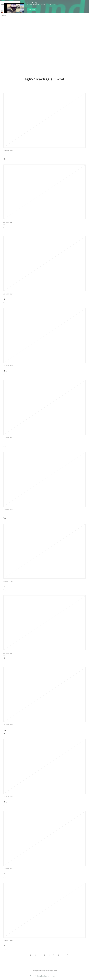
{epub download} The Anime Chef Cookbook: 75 (23, 227)
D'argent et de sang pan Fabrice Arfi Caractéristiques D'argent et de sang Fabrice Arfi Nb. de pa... (34, 877)
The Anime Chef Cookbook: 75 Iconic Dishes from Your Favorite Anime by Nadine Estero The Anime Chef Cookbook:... (40, 231)
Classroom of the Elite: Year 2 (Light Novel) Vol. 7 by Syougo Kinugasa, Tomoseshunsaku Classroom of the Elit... (38, 303)
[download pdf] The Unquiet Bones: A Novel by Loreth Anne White (30, 515)
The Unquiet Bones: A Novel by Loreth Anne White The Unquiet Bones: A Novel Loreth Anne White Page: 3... (37, 518)
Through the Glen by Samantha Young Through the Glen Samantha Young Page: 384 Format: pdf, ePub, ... (37, 662)
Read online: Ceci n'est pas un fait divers (20, 946)
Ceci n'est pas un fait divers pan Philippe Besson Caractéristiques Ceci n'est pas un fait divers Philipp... (35, 949)
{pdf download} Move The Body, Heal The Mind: (23, 155)
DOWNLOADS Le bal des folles (17, 802)
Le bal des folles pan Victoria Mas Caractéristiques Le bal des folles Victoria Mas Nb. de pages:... (33, 805)
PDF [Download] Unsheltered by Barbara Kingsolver (25, 586)
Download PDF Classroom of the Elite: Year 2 (22, 299)
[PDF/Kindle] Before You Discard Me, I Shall (21, 443)
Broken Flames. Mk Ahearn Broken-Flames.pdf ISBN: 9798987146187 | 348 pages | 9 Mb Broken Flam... (36, 375)
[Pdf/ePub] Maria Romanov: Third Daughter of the (24, 730)
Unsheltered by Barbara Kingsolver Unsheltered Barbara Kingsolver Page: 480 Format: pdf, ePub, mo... (35, 590)
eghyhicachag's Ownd (44, 79)
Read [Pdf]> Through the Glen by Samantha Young (24, 658)
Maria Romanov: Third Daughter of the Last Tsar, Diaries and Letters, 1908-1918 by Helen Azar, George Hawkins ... (39, 734)
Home (4, 16)
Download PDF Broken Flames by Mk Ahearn (22, 371)
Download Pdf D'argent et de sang (18, 874)
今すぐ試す (32, 10)
